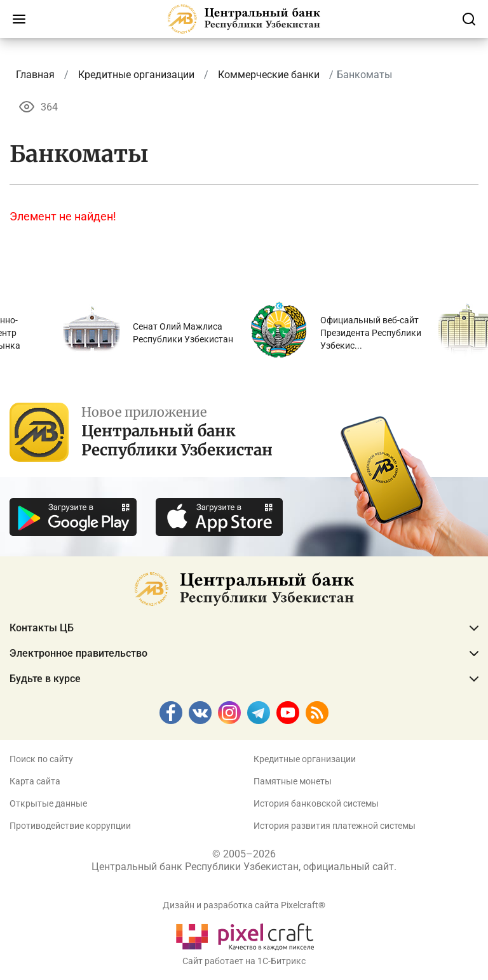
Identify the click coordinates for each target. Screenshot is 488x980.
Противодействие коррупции (70, 826)
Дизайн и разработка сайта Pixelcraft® (244, 905)
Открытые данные (48, 803)
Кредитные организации (305, 759)
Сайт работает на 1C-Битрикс (244, 961)
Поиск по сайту (41, 759)
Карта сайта (35, 781)
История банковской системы (316, 803)
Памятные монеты (293, 781)
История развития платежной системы (335, 826)
